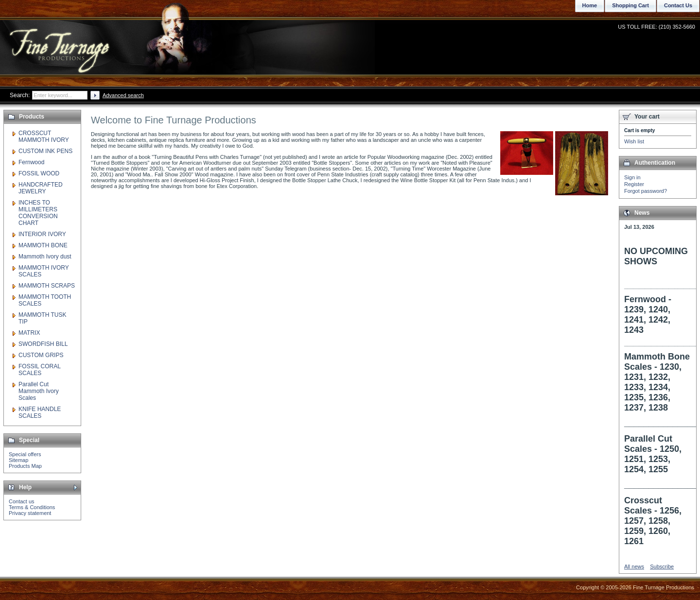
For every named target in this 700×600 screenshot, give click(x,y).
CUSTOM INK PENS (45, 151)
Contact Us (678, 5)
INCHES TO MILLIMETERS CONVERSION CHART (38, 213)
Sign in (632, 177)
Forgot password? (646, 191)
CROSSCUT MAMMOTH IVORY (44, 137)
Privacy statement (30, 513)
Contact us (22, 501)
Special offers (25, 454)
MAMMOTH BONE (43, 245)
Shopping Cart (630, 5)
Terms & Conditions (32, 507)
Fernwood (31, 162)
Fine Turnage (61, 42)
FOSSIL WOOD (39, 173)
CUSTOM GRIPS (41, 355)
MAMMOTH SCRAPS (47, 286)
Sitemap (18, 460)
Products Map (25, 466)
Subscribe (662, 566)
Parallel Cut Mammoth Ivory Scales (39, 391)
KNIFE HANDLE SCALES (40, 412)
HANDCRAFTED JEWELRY (41, 188)
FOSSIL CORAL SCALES (39, 370)
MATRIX (29, 333)
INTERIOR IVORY (42, 234)
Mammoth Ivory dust (45, 257)
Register (634, 184)
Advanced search (123, 95)
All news (634, 566)
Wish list (634, 141)
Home (590, 5)
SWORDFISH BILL (43, 344)
